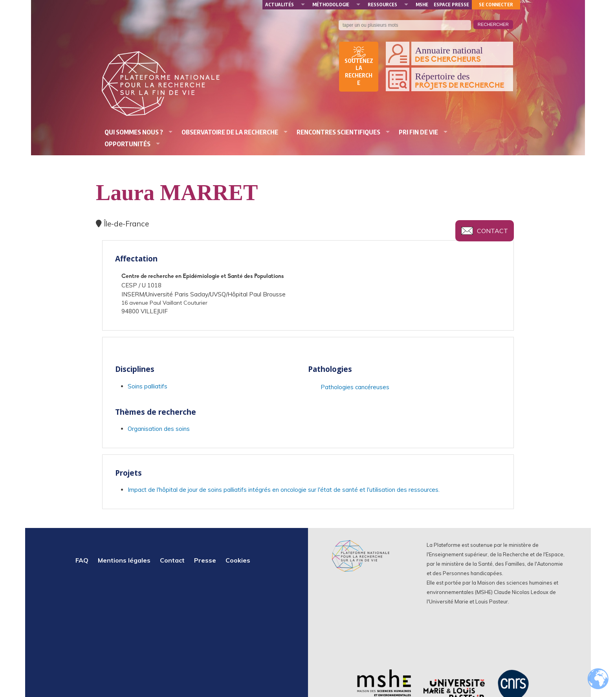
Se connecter (496, 5)
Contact (492, 231)
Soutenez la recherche (359, 72)
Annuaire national (462, 55)
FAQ (82, 560)
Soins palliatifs (148, 386)
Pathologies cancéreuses (355, 387)
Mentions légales (124, 560)
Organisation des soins (159, 429)
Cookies (238, 560)
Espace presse (451, 5)
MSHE (422, 5)
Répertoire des (462, 81)
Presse (205, 560)
